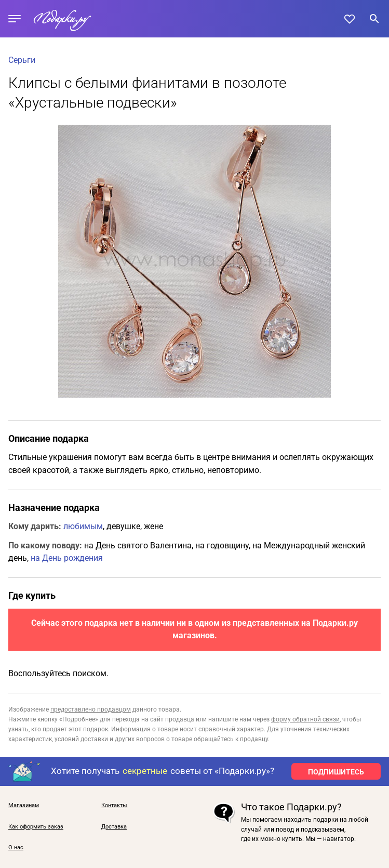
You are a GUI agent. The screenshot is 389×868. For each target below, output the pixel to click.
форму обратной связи (305, 719)
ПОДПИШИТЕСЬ (336, 772)
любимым (83, 526)
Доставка (114, 827)
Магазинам (24, 806)
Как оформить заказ (36, 827)
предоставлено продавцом (91, 709)
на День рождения (67, 558)
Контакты (114, 806)
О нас (16, 848)
